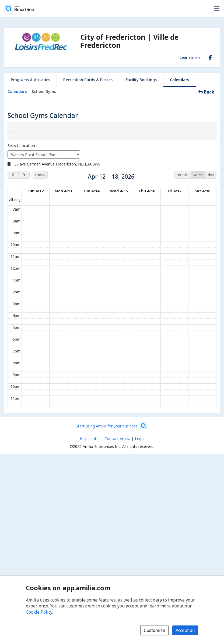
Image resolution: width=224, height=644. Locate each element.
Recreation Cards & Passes (88, 80)
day (211, 175)
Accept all (185, 630)
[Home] (19, 8)
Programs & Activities (30, 80)
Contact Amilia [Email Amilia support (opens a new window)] (117, 439)
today (40, 175)
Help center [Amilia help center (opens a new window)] (90, 439)
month (183, 175)
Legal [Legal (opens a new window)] (140, 439)
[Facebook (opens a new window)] (210, 57)
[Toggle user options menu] (216, 8)
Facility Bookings (141, 80)
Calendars (180, 80)
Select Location (21, 145)
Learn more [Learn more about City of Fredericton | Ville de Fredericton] (190, 57)
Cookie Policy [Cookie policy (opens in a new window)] (39, 612)
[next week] (24, 175)
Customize (154, 630)
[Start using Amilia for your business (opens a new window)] (111, 426)
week (198, 175)
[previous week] (13, 175)
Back (206, 92)
